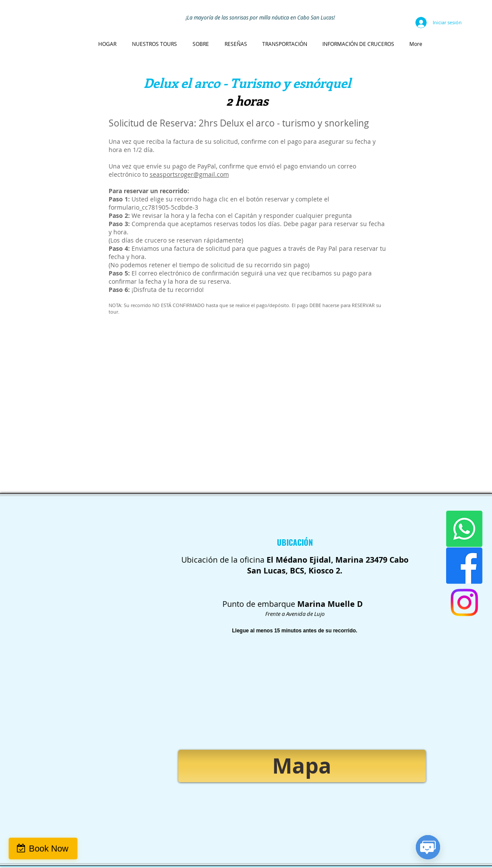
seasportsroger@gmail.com (189, 174)
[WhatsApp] (464, 529)
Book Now (49, 849)
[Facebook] (464, 566)
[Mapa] (302, 766)
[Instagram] (464, 602)
